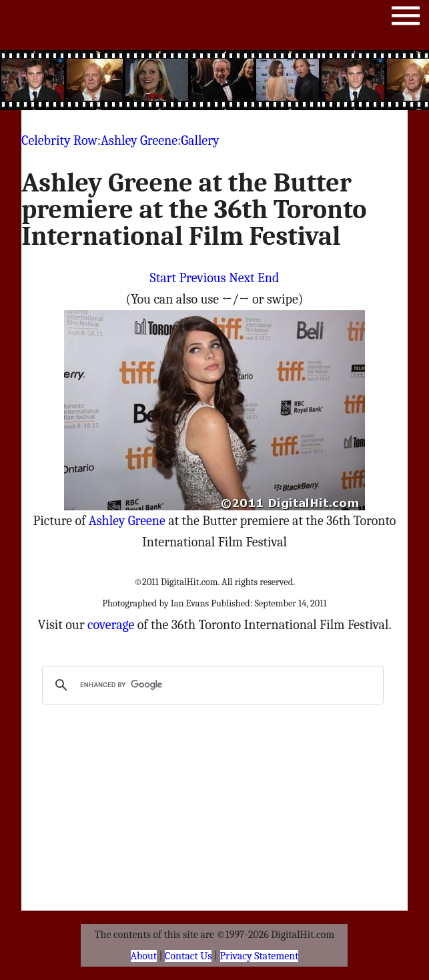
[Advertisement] (248, 80)
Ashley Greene (139, 140)
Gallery (200, 140)
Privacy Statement (260, 956)
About (144, 956)
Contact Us (188, 956)
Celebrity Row (59, 140)
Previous (202, 278)
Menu (406, 18)
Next (242, 278)
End (268, 278)
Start (163, 278)
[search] (211, 685)
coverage (111, 625)
